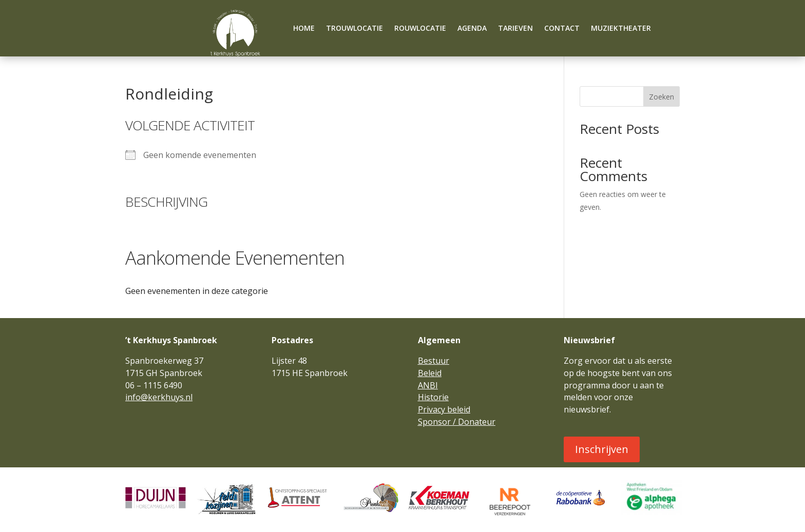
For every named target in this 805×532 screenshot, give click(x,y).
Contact (562, 29)
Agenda (472, 29)
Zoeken (662, 97)
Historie (433, 397)
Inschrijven (602, 449)
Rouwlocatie (420, 29)
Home (304, 29)
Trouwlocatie (354, 29)
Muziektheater (621, 29)
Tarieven (515, 29)
